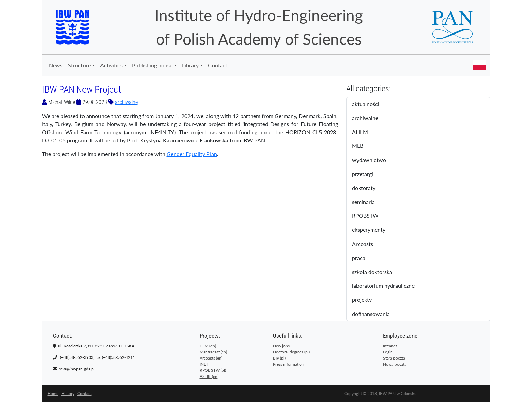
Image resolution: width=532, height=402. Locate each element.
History (68, 393)
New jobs (281, 346)
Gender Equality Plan (192, 154)
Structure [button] (79, 65)
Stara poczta (394, 358)
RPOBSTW (371, 216)
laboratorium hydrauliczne (388, 286)
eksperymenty (374, 230)
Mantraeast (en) (213, 352)
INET (204, 364)
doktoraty (370, 188)
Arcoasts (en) (211, 358)
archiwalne (126, 102)
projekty (366, 300)
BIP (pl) (279, 358)
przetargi (368, 174)
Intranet (390, 346)
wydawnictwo (374, 160)
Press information (289, 364)
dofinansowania (375, 314)
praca (364, 258)
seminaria (370, 202)
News (56, 65)
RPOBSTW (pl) (213, 370)
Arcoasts (368, 244)
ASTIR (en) (209, 376)
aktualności (371, 104)
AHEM (365, 132)
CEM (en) (208, 346)
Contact (218, 65)
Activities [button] (111, 65)
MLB (363, 146)
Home (53, 393)
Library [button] (190, 65)
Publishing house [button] (152, 65)
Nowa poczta (395, 364)
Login (388, 352)
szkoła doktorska (377, 272)
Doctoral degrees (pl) (291, 352)
